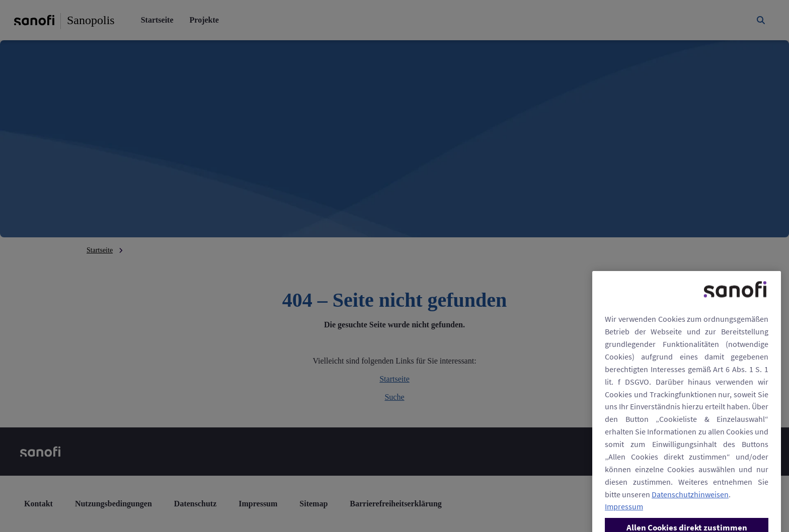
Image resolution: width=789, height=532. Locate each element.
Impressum (624, 516)
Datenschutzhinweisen (690, 504)
